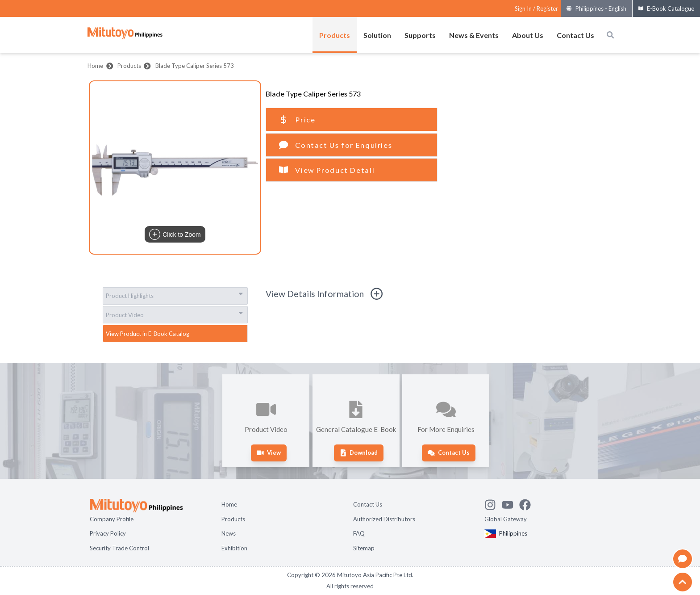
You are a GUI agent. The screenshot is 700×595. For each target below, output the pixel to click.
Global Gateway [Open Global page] (506, 519)
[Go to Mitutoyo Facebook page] (528, 503)
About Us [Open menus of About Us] (528, 35)
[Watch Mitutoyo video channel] (510, 503)
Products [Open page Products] (233, 519)
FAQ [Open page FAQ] (359, 533)
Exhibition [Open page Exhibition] (234, 548)
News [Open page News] (229, 533)
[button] (175, 168)
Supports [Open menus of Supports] (420, 35)
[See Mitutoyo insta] (493, 503)
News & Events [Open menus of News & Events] (474, 35)
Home (95, 66)
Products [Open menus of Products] (335, 35)
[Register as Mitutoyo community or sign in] (536, 9)
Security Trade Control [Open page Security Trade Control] (119, 548)
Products (129, 66)
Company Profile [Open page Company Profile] (112, 519)
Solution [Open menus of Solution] (377, 35)
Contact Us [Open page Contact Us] (368, 504)
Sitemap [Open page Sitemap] (364, 548)
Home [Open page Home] (229, 504)
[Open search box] (610, 35)
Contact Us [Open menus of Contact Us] (575, 35)
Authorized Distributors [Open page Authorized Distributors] (384, 519)
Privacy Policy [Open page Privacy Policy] (108, 533)
